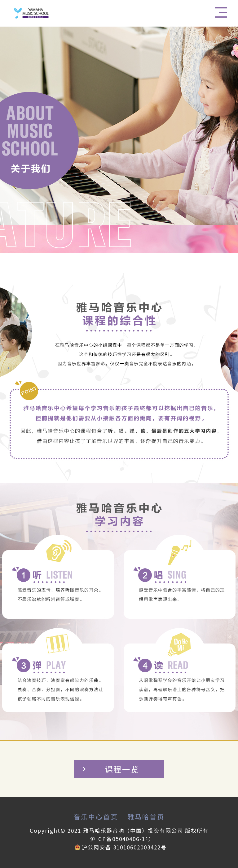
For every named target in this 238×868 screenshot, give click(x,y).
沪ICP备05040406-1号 (121, 839)
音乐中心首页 (96, 817)
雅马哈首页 (146, 817)
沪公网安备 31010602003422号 (121, 847)
